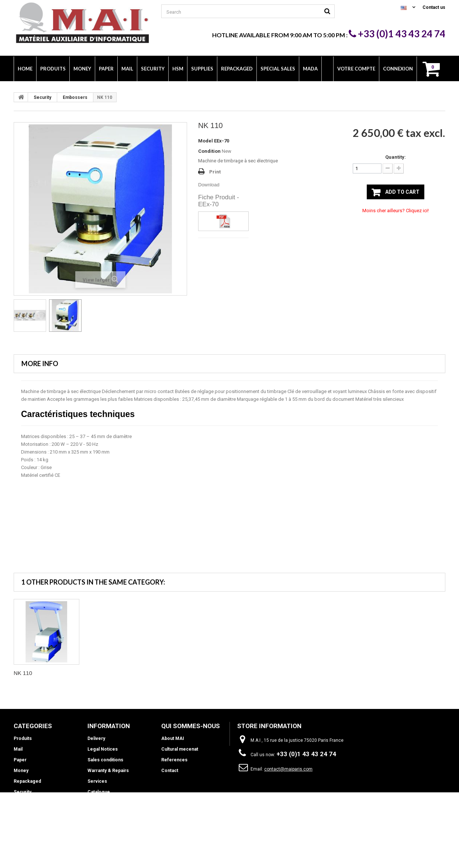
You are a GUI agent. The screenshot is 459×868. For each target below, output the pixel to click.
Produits (23, 738)
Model (206, 141)
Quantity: (396, 157)
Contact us (434, 7)
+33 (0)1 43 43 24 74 (397, 34)
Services (97, 781)
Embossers (75, 97)
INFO (19, 824)
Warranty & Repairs (108, 771)
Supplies (23, 813)
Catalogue (98, 792)
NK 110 (23, 673)
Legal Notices (102, 749)
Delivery (96, 738)
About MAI (173, 738)
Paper (20, 760)
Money (21, 771)
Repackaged (27, 781)
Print (215, 172)
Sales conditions (105, 760)
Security (42, 97)
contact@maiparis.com (288, 769)
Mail (18, 749)
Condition (209, 151)
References (174, 760)
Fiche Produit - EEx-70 (219, 201)
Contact (170, 771)
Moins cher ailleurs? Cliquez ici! (396, 211)
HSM (19, 803)
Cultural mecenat (179, 749)
